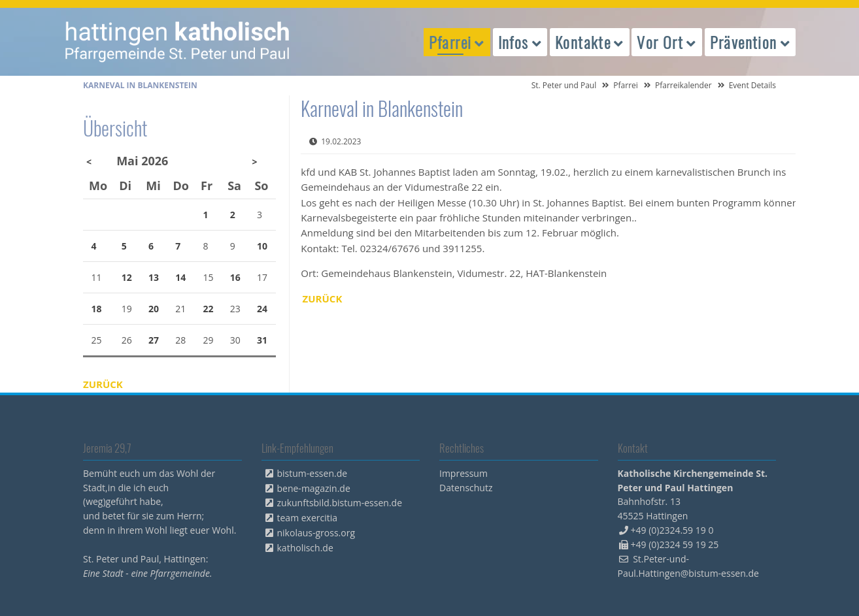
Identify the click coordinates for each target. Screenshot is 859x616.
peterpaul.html (178, 42)
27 (154, 340)
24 (262, 309)
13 (154, 277)
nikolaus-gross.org (316, 533)
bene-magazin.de (314, 488)
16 (235, 277)
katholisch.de (305, 548)
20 (154, 309)
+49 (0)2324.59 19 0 (672, 530)
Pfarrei (626, 85)
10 (262, 246)
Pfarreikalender (683, 85)
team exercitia (308, 518)
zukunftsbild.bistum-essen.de (340, 503)
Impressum (463, 473)
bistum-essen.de (312, 473)
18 (97, 309)
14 (180, 277)
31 (262, 340)
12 (127, 277)
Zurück (323, 299)
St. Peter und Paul (564, 85)
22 (209, 309)
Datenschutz (466, 488)
